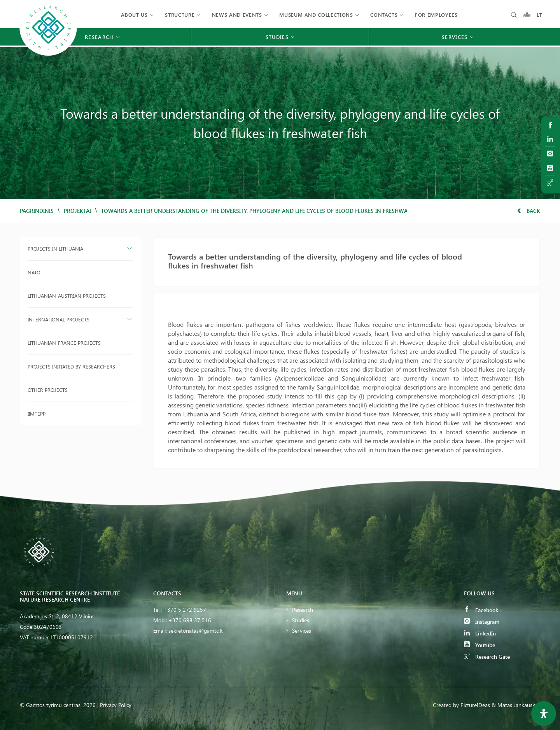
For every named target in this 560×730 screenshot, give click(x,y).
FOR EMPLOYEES (436, 15)
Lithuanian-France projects (64, 343)
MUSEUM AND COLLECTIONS (316, 15)
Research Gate (487, 657)
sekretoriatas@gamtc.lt (196, 631)
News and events (237, 15)
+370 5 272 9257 (185, 610)
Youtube (479, 645)
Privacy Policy (116, 705)
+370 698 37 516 (190, 620)
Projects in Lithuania (55, 248)
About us (134, 15)
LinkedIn (480, 633)
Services (302, 631)
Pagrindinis (37, 211)
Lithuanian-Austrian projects (67, 296)
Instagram (482, 622)
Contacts (384, 15)
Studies (301, 620)
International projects (59, 319)
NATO (34, 272)
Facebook (481, 610)
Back (529, 211)
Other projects (48, 390)
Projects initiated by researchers (71, 366)
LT (540, 15)
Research (303, 610)
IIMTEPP (37, 413)
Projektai (77, 211)
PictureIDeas (475, 705)
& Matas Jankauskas (516, 705)
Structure (180, 15)
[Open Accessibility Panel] (544, 714)
